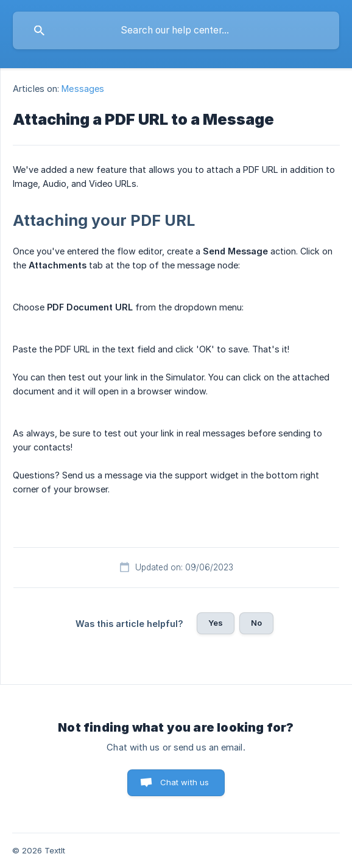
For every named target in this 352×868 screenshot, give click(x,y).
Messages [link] (83, 89)
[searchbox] (176, 30)
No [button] (256, 623)
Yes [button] (216, 623)
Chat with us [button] (185, 782)
